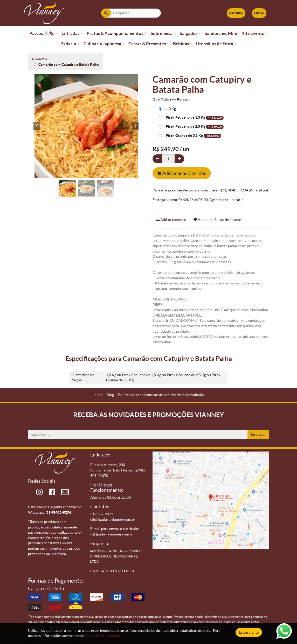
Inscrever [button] (258, 434)
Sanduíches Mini (221, 33)
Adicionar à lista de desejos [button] (217, 220)
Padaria (68, 44)
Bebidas (181, 44)
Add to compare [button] (171, 220)
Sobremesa (162, 33)
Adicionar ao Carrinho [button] (182, 173)
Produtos (40, 59)
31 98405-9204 (59, 512)
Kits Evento (253, 33)
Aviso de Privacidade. (103, 636)
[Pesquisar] (106, 13)
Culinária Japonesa (102, 44)
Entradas (70, 33)
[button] (37, 126)
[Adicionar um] (179, 159)
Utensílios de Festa (215, 44)
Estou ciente (249, 632)
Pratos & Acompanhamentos (115, 33)
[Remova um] (157, 159)
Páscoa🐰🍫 (42, 33)
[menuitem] (98, 395)
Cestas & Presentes (147, 44)
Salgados (189, 33)
